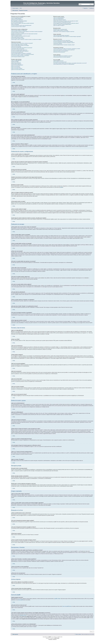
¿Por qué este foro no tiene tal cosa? (60, 62)
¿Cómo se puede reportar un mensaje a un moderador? (21, 53)
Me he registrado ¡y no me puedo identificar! (19, 21)
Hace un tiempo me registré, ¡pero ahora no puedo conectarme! (23, 23)
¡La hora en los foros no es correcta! (18, 33)
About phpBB (20, 600)
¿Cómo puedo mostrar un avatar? (17, 37)
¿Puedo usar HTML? (15, 62)
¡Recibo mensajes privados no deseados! (61, 30)
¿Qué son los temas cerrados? (17, 68)
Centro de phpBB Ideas (67, 606)
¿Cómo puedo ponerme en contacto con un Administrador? (64, 64)
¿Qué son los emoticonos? (16, 63)
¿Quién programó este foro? (58, 61)
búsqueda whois (23, 615)
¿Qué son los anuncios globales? (17, 65)
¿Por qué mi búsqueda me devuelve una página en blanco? (64, 43)
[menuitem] (20, 8)
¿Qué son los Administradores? (59, 18)
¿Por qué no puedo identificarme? (17, 22)
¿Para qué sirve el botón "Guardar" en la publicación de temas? (23, 54)
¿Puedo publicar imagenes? (16, 64)
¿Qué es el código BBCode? (16, 61)
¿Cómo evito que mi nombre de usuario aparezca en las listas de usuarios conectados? (27, 32)
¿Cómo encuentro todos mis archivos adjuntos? (62, 57)
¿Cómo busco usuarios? (58, 44)
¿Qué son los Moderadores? (58, 19)
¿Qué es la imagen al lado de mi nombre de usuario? (21, 36)
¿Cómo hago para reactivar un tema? (18, 57)
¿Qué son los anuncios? (16, 66)
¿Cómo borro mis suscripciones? (59, 52)
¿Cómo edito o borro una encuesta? (18, 49)
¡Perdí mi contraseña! (15, 24)
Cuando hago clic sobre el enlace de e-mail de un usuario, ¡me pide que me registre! (26, 39)
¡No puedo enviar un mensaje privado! (60, 29)
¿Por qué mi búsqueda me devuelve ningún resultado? (63, 41)
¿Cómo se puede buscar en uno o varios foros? (62, 40)
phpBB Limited (57, 599)
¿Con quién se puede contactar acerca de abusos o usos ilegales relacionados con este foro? (70, 63)
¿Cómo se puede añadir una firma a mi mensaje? (20, 45)
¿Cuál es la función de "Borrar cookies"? (18, 27)
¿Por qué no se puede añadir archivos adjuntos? (20, 51)
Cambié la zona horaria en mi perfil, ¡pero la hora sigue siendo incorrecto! (24, 34)
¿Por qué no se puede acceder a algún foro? (19, 50)
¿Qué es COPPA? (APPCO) (16, 19)
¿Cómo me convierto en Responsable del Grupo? (62, 22)
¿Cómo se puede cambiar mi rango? (18, 38)
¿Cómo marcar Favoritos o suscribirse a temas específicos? (64, 50)
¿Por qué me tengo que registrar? (17, 18)
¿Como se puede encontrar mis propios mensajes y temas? (64, 45)
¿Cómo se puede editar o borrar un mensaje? (19, 44)
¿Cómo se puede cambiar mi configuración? (19, 30)
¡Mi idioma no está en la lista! (16, 35)
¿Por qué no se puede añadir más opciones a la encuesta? (22, 48)
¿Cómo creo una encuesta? (16, 47)
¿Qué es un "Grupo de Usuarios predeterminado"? (62, 24)
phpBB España (57, 638)
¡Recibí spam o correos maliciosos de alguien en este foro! (64, 32)
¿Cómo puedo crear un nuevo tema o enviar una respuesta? (22, 43)
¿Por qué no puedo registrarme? (17, 20)
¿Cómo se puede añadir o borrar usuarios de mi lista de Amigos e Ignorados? (67, 36)
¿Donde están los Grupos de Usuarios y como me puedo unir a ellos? (66, 21)
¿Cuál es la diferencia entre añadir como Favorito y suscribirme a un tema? (67, 49)
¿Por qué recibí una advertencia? (17, 52)
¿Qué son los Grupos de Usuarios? (60, 20)
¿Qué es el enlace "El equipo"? (59, 25)
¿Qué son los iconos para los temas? (18, 69)
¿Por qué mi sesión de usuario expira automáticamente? (21, 25)
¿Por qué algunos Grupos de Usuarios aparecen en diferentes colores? (66, 23)
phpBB (61, 187)
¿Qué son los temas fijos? (16, 67)
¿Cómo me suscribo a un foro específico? (61, 51)
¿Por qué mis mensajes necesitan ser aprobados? (20, 56)
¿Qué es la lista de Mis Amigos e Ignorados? (61, 35)
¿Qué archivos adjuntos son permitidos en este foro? (63, 56)
